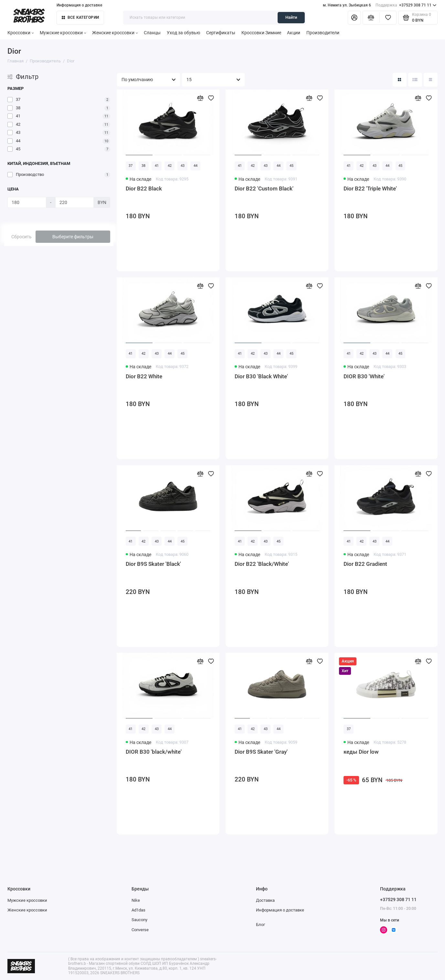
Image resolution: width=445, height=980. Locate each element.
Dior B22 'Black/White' (262, 564)
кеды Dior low (361, 752)
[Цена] (27, 202)
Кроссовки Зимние (261, 33)
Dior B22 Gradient (365, 564)
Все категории (80, 17)
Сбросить (21, 237)
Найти (291, 17)
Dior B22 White (144, 376)
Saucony (139, 920)
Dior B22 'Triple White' (370, 188)
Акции (294, 33)
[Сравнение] (371, 18)
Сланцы (152, 33)
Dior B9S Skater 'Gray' (261, 752)
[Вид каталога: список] (415, 80)
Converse (140, 930)
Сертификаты (221, 33)
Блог (260, 925)
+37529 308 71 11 (406, 5)
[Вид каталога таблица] (431, 80)
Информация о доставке (79, 5)
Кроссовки (21, 33)
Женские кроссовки (115, 33)
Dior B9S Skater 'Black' (153, 564)
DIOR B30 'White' (364, 376)
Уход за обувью (183, 33)
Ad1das (138, 910)
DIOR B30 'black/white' (154, 752)
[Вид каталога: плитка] (400, 80)
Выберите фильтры (73, 237)
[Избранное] (388, 18)
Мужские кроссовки (63, 33)
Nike (136, 900)
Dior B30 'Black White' (261, 376)
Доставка (265, 900)
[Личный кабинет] (354, 18)
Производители (323, 33)
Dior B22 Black (144, 188)
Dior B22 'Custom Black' (264, 188)
